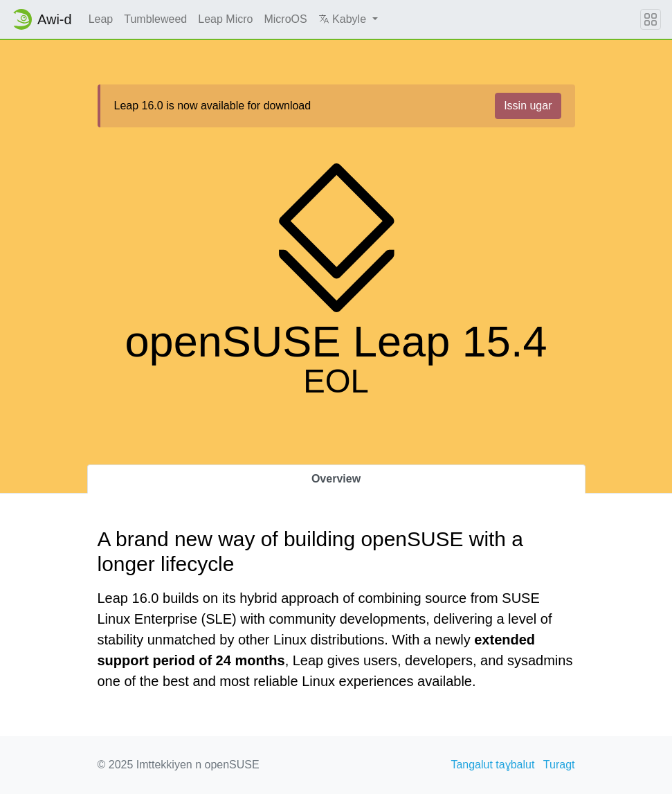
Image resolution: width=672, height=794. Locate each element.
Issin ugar (528, 106)
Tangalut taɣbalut (492, 765)
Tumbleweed (155, 19)
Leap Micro (225, 19)
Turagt (559, 765)
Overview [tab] (336, 479)
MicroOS (285, 19)
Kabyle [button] (344, 19)
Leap (101, 19)
